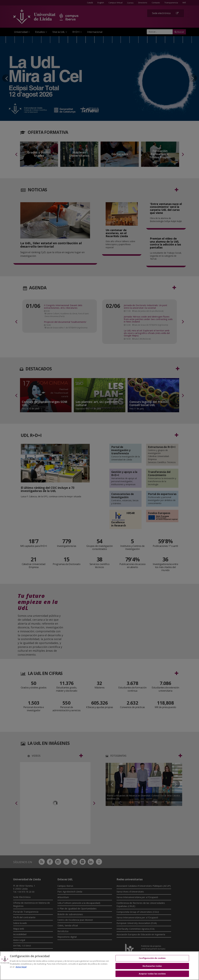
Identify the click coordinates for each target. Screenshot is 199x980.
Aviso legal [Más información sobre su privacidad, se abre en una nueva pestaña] (21, 967)
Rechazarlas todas (152, 966)
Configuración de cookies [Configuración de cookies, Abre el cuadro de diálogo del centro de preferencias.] (152, 958)
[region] (99, 966)
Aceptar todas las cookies (152, 974)
